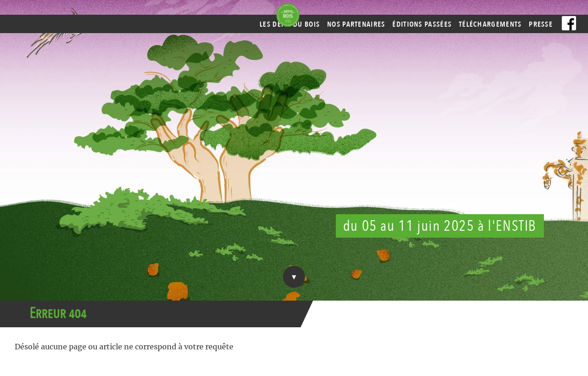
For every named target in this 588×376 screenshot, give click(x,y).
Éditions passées (422, 24)
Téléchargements (490, 24)
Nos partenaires (356, 24)
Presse (541, 24)
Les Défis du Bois (290, 24)
